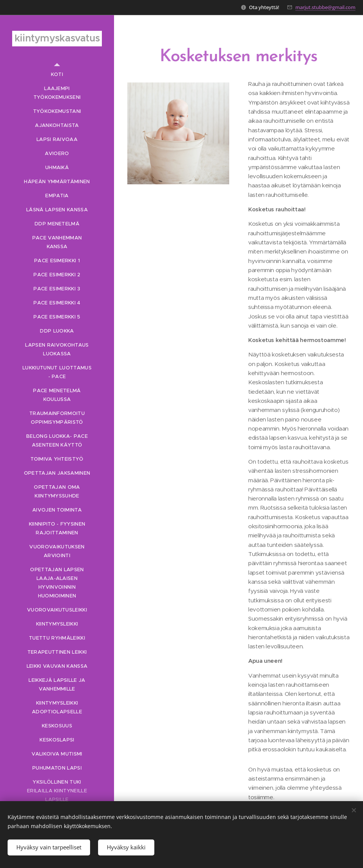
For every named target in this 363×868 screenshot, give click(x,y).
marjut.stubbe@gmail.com (325, 7)
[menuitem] (57, 74)
